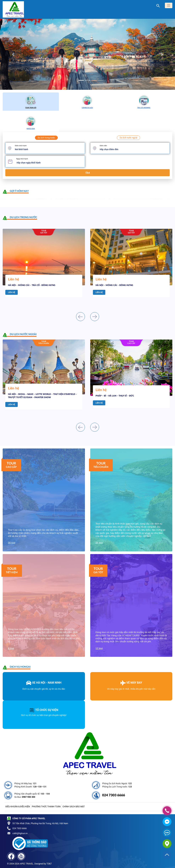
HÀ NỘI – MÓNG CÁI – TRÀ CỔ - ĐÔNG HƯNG (32, 285)
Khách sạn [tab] (31, 122)
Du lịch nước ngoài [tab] (128, 138)
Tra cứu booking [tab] (144, 101)
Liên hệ (12, 292)
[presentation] (80, 317)
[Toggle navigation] (169, 5)
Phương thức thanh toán (46, 807)
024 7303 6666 (114, 795)
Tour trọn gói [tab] (31, 101)
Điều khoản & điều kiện (18, 807)
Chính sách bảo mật (74, 807)
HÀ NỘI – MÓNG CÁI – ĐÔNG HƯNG (114, 285)
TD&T (49, 864)
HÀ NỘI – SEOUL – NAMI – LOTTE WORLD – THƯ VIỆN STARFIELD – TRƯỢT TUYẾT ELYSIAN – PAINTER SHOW (42, 396)
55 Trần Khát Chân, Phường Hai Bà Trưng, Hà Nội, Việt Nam (40, 823)
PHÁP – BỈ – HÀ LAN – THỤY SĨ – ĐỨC (115, 396)
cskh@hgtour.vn (20, 833)
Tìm (87, 173)
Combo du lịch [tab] (87, 101)
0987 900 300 (29, 797)
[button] (13, 54)
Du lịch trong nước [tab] (46, 138)
